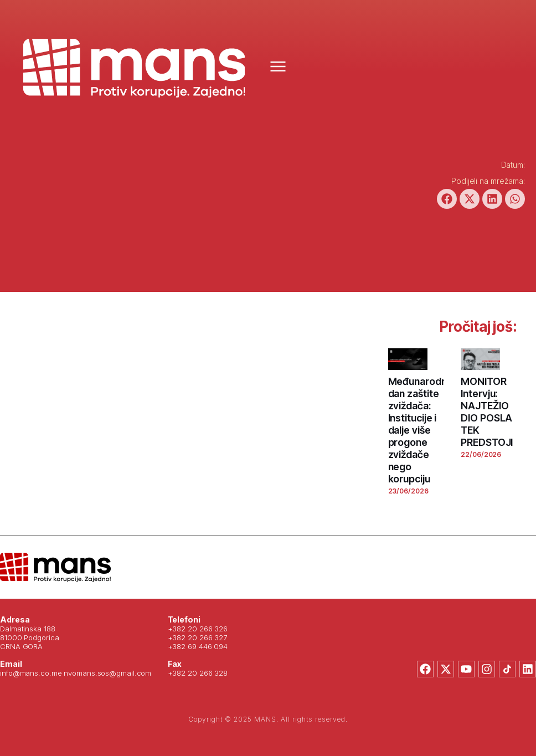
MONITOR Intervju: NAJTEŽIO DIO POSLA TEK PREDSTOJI (487, 412)
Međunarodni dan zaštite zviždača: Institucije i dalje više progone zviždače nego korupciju (419, 430)
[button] (447, 199)
